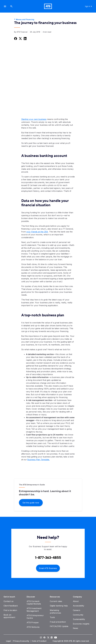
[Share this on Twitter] (20, 38)
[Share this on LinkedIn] (25, 38)
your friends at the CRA (37, 232)
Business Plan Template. (38, 460)
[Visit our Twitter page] (48, 638)
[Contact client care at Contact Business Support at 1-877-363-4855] (48, 558)
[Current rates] (56, 601)
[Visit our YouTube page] (55, 638)
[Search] (11, 6)
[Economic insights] (81, 624)
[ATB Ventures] (33, 627)
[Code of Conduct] (39, 641)
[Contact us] (9, 601)
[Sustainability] (79, 619)
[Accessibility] (79, 606)
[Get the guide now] (31, 502)
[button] (5, 6)
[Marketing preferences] (55, 612)
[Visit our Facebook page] (44, 638)
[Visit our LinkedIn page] (52, 638)
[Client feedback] (11, 606)
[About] (76, 601)
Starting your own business (34, 119)
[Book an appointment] (9, 616)
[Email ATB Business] (48, 568)
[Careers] (77, 610)
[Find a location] (10, 610)
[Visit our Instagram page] (41, 638)
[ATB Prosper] (33, 622)
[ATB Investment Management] (34, 610)
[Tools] (52, 617)
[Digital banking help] (59, 606)
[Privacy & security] (21, 641)
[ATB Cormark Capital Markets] (34, 603)
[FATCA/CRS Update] (59, 626)
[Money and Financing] (48, 20)
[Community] (78, 615)
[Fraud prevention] (58, 622)
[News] (76, 628)
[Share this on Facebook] (15, 38)
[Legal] (9, 641)
